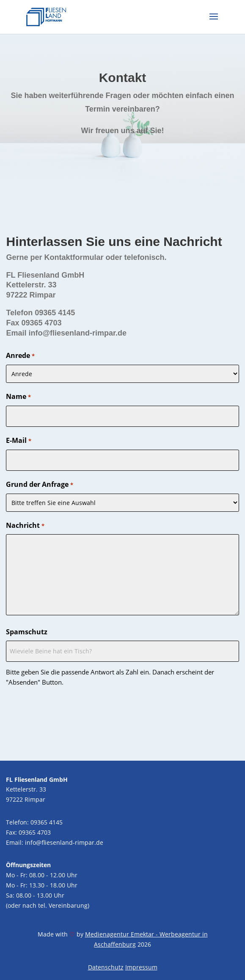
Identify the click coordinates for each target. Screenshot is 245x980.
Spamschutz (27, 632)
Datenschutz (106, 967)
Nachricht (25, 526)
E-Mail (18, 441)
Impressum (141, 967)
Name (18, 397)
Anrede (20, 356)
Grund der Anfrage (39, 485)
